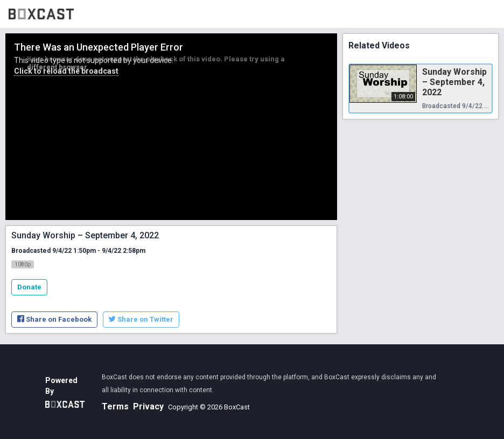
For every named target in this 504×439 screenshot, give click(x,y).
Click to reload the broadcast (66, 71)
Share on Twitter (141, 319)
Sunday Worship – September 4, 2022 (454, 82)
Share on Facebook (54, 319)
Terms (115, 406)
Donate (29, 287)
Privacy (148, 406)
